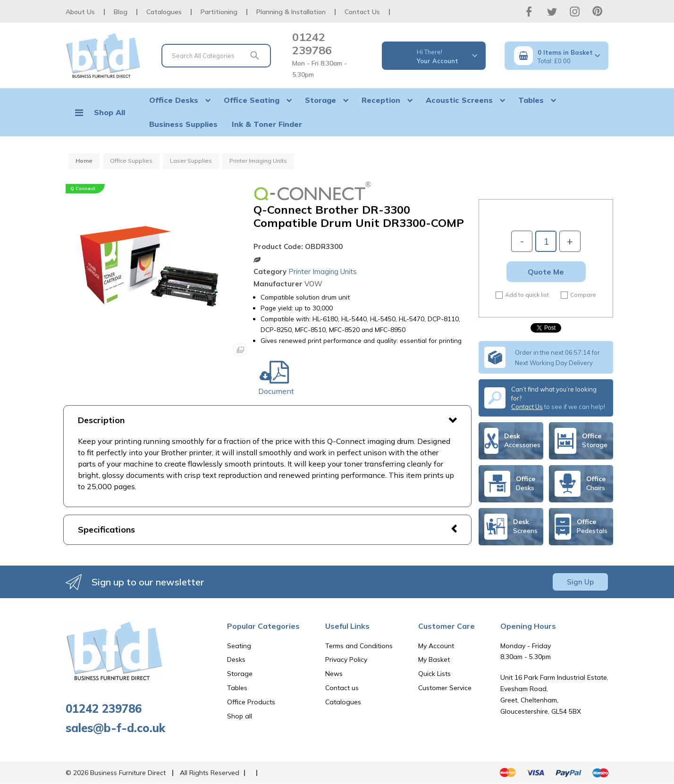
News (334, 674)
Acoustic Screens (459, 100)
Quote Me (546, 272)
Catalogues (164, 12)
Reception (381, 100)
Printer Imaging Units (258, 161)
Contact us (342, 688)
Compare (578, 295)
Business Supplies (183, 124)
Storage (320, 100)
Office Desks (174, 100)
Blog (121, 12)
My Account (436, 646)
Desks (236, 659)
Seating (239, 646)
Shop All (110, 112)
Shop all (240, 716)
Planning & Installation (291, 12)
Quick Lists (434, 674)
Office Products (251, 702)
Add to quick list (522, 295)
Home (84, 161)
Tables (531, 100)
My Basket (434, 659)
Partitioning (219, 12)
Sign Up (580, 582)
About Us (80, 12)
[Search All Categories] (216, 56)
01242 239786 (312, 43)
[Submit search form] (254, 56)
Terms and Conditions (359, 646)
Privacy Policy (346, 659)
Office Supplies (131, 161)
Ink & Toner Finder (267, 124)
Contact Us (362, 12)
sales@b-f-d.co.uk (115, 728)
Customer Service (445, 688)
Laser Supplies (191, 161)
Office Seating (252, 100)
